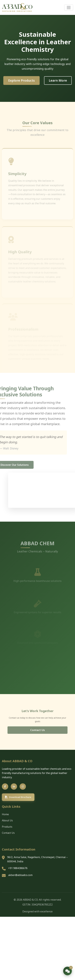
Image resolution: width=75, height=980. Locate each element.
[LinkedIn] (14, 787)
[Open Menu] (69, 8)
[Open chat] (67, 971)
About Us (7, 820)
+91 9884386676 (18, 868)
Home (5, 814)
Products (7, 827)
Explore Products (21, 80)
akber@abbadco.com (20, 875)
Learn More (58, 80)
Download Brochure (18, 797)
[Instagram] (23, 787)
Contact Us (37, 728)
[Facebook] (5, 787)
